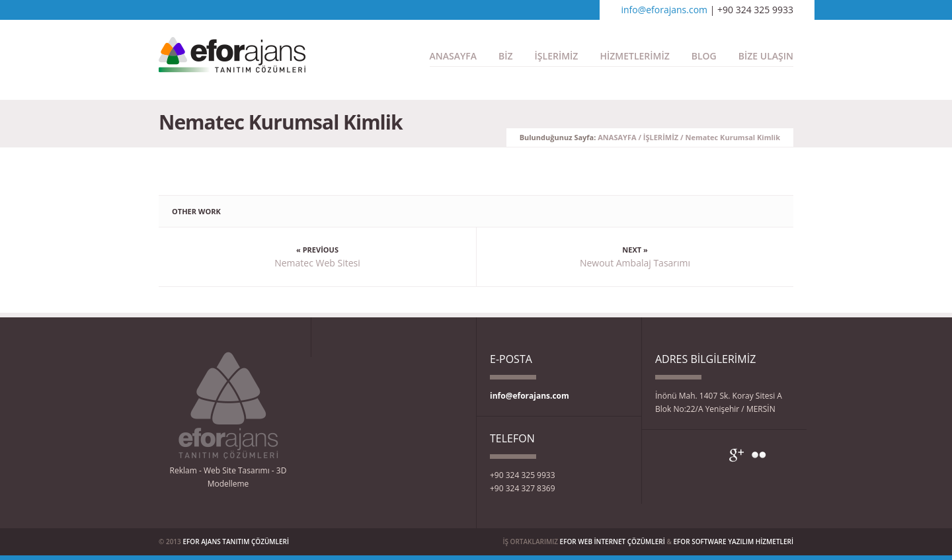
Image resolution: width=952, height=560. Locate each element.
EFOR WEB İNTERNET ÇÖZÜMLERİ (613, 541)
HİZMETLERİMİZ (634, 56)
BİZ (506, 56)
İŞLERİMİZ (557, 56)
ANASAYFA (453, 56)
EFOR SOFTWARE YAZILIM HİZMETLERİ (733, 541)
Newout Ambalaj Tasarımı (635, 263)
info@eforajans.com (664, 10)
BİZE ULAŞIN (766, 56)
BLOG (704, 56)
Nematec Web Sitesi (317, 263)
